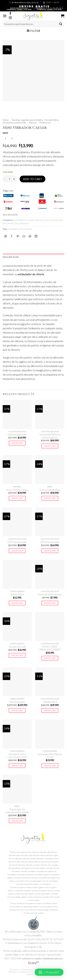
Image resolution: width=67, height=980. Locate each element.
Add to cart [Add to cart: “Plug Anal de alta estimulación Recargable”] (17, 821)
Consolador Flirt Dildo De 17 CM (50, 756)
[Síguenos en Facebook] (10, 14)
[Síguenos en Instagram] (10, 18)
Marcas (33, 123)
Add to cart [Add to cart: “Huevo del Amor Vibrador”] (50, 603)
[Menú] (5, 16)
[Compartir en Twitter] (18, 236)
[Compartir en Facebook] (12, 236)
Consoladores (20, 220)
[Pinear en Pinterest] (30, 236)
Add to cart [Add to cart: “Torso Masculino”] (17, 710)
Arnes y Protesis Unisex (17, 490)
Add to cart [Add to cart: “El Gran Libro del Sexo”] (50, 498)
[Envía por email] (24, 236)
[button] (49, 972)
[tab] (33, 257)
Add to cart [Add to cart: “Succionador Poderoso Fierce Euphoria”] (50, 446)
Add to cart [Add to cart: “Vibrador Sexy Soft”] (17, 655)
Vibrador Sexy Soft (17, 647)
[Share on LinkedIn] (36, 236)
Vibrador (28, 229)
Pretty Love (45, 123)
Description (11, 257)
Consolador (13, 229)
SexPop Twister (17, 594)
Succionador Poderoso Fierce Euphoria (50, 436)
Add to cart (33, 179)
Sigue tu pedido (34, 974)
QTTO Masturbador (17, 435)
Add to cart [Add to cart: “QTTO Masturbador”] (17, 443)
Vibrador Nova (50, 702)
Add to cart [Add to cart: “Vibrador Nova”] (50, 710)
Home (6, 120)
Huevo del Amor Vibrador (50, 594)
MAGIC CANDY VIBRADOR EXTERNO (50, 648)
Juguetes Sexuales (36, 220)
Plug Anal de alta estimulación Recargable (17, 811)
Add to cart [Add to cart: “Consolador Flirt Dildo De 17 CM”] (50, 766)
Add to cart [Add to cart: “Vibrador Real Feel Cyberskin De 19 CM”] (17, 766)
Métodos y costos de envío (21, 972)
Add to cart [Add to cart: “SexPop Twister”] (17, 603)
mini (21, 229)
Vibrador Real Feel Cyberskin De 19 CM (17, 756)
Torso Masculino (17, 702)
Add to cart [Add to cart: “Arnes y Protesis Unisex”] (17, 498)
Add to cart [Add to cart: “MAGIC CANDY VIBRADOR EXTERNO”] (50, 658)
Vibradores (24, 223)
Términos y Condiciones (21, 969)
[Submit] (61, 24)
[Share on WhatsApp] (6, 236)
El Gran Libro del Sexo (50, 490)
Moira (55, 220)
